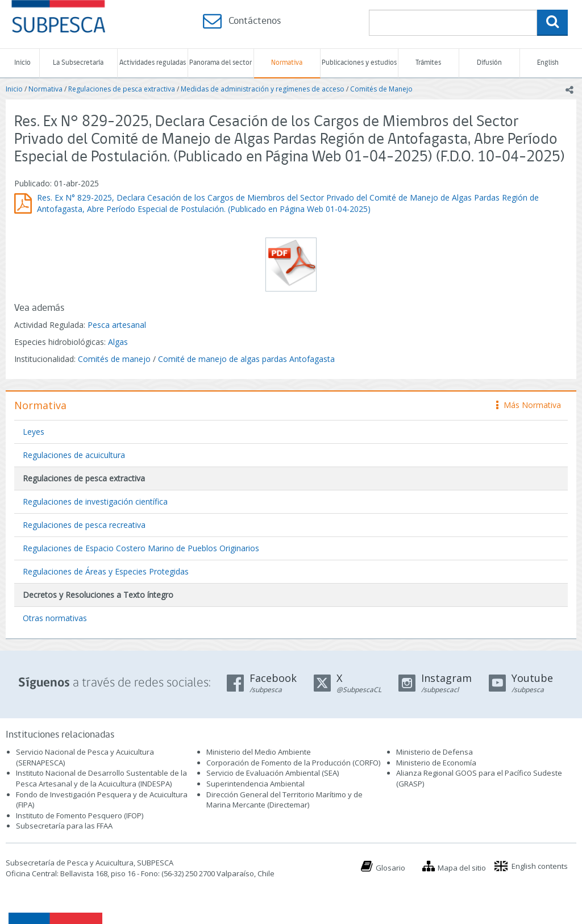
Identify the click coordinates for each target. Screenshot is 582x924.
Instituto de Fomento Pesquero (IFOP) (80, 815)
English (548, 63)
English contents (540, 866)
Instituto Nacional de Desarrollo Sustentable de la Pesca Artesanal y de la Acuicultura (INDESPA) (101, 778)
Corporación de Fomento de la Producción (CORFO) (293, 763)
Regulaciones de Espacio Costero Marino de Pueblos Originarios (141, 548)
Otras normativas (55, 618)
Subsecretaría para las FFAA (64, 826)
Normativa (287, 63)
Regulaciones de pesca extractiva (122, 89)
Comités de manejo (114, 359)
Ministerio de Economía (436, 763)
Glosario (390, 868)
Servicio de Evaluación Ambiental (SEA (272, 773)
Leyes (34, 432)
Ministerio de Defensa (435, 752)
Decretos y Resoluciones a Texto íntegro (98, 595)
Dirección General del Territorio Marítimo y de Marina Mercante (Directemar (284, 800)
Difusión (489, 63)
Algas (118, 342)
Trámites (428, 63)
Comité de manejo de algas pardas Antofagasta (246, 359)
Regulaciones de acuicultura (74, 455)
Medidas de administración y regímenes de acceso (263, 89)
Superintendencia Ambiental (255, 784)
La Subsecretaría (78, 63)
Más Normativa (529, 405)
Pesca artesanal (117, 325)
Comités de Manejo (381, 89)
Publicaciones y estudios (359, 63)
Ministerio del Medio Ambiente (259, 752)
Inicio (22, 63)
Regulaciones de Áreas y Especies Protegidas (106, 571)
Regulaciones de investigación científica (95, 501)
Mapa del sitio (462, 868)
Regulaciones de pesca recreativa (84, 525)
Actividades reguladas (153, 63)
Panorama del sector (221, 63)
